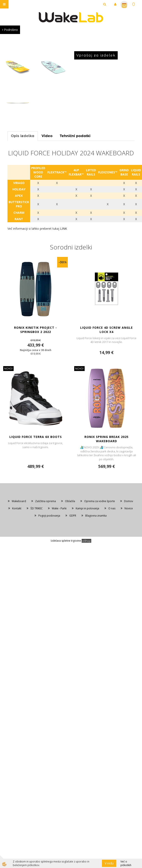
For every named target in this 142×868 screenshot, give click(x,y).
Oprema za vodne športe (100, 501)
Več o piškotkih (126, 863)
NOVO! (8, 369)
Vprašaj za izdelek (96, 55)
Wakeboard (19, 501)
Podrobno (10, 30)
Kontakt (17, 508)
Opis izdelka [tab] (23, 136)
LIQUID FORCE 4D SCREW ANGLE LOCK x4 (106, 330)
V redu (109, 863)
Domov (129, 501)
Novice (129, 508)
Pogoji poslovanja (49, 516)
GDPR (73, 516)
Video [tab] (47, 136)
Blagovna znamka (96, 516)
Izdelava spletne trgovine (66, 541)
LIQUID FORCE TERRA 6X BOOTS (36, 437)
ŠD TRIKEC (37, 508)
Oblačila (70, 501)
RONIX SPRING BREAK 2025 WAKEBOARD (106, 439)
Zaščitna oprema (46, 501)
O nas (112, 508)
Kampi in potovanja (87, 508)
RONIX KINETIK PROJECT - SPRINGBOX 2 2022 (35, 330)
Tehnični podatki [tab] (75, 136)
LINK (64, 229)
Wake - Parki (59, 508)
